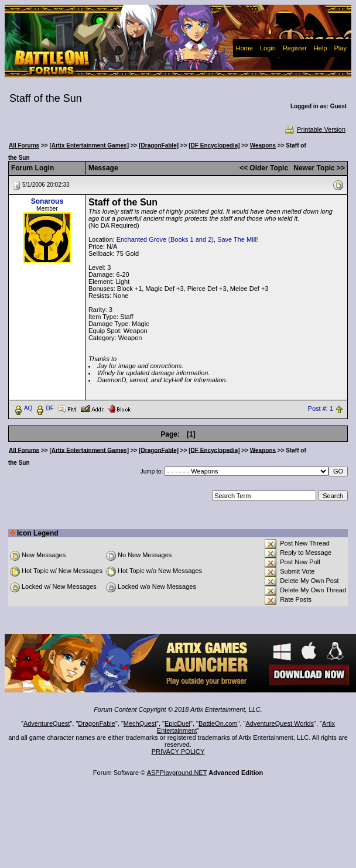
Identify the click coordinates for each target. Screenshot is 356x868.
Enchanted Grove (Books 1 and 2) (165, 239)
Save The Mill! (238, 239)
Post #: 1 (321, 409)
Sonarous (47, 201)
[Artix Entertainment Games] (89, 145)
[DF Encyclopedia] (214, 145)
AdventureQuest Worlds (280, 723)
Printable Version (315, 129)
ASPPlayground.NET (177, 773)
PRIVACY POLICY (178, 752)
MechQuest (140, 723)
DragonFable (97, 723)
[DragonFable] (159, 145)
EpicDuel (177, 723)
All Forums (24, 145)
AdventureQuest (47, 723)
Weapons (263, 145)
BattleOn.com (218, 723)
